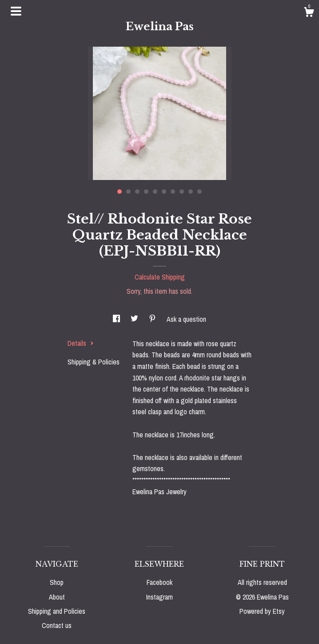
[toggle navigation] (16, 11)
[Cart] (309, 13)
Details (81, 343)
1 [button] (120, 192)
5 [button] (155, 192)
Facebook (159, 582)
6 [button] (164, 192)
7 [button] (173, 192)
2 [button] (128, 192)
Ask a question (186, 319)
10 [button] (199, 192)
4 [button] (146, 192)
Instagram (159, 597)
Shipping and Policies (57, 611)
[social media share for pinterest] (153, 319)
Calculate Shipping (160, 277)
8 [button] (182, 192)
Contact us (57, 625)
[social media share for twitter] (135, 319)
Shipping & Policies (94, 362)
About (57, 597)
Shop (57, 582)
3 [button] (137, 192)
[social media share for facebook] (117, 319)
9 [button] (191, 192)
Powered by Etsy (262, 611)
